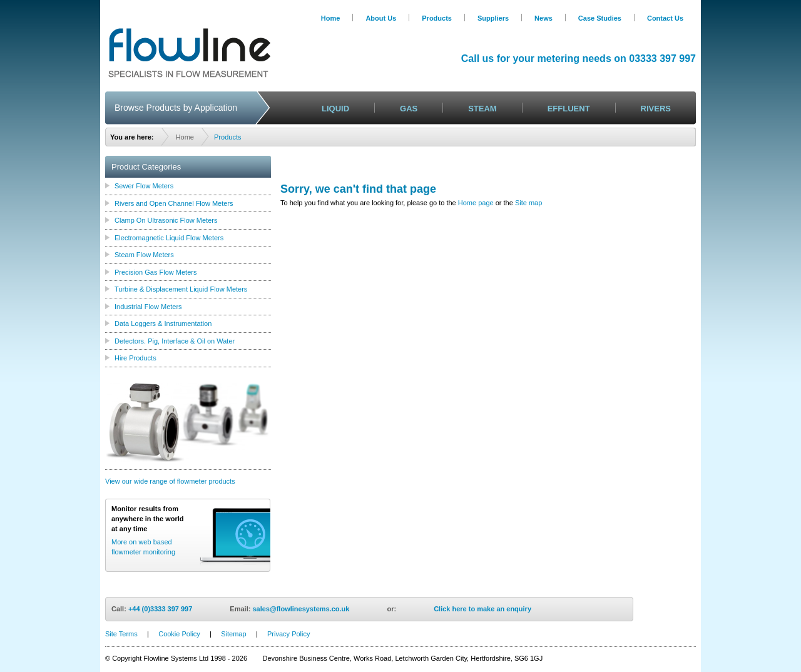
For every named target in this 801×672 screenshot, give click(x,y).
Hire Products (135, 358)
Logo (189, 53)
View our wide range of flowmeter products (170, 481)
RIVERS (656, 109)
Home (331, 18)
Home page (476, 203)
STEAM (482, 109)
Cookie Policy (179, 634)
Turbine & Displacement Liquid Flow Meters (181, 289)
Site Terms (121, 634)
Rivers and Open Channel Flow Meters (174, 203)
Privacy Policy (288, 634)
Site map (528, 203)
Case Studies (600, 18)
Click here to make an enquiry (482, 609)
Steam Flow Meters (144, 255)
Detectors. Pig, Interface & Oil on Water (175, 341)
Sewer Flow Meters (144, 186)
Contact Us (665, 18)
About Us (381, 18)
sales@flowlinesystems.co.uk (301, 609)
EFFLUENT (569, 109)
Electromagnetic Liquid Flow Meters (169, 238)
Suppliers (493, 18)
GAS (409, 109)
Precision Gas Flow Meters (156, 272)
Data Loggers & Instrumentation (163, 323)
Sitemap (233, 634)
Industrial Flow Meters (148, 307)
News (543, 18)
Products (437, 18)
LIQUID (335, 109)
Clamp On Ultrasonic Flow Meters (166, 220)
